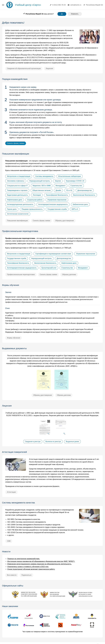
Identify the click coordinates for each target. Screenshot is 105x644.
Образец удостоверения (64, 221)
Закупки (58, 181)
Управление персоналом (57, 200)
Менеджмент (61, 186)
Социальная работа (35, 200)
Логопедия (37, 195)
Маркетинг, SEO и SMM (42, 186)
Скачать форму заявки (16, 143)
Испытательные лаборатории (70, 176)
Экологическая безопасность (84, 195)
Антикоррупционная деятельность (20, 204)
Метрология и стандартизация (19, 176)
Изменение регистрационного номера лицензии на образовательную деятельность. (39, 564)
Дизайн (58, 190)
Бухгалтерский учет (49, 268)
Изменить (75, 14)
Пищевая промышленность (32, 209)
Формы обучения (14, 338)
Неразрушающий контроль (40, 181)
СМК (9, 541)
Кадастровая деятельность (17, 195)
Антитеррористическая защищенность (53, 204)
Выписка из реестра (53, 442)
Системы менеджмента (44, 176)
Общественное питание (42, 190)
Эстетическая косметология (18, 214)
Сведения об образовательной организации (24, 69)
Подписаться (26, 575)
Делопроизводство (85, 190)
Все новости (12, 575)
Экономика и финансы (16, 181)
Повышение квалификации (17, 221)
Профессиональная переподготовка (21, 275)
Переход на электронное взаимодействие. (24, 559)
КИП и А (75, 209)
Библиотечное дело (80, 204)
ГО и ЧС (69, 190)
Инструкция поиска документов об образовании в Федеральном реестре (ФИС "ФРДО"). (41, 561)
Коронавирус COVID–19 (75, 181)
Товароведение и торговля (17, 190)
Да (62, 14)
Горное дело (12, 209)
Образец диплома (69, 275)
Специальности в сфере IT (17, 186)
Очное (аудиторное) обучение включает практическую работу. (31, 569)
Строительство (76, 186)
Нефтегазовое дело (15, 200)
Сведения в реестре (33, 442)
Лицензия (49, 69)
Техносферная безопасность (57, 195)
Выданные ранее (72, 442)
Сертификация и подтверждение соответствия (53, 254)
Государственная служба (57, 209)
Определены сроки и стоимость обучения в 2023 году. (28, 567)
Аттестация (11, 492)
